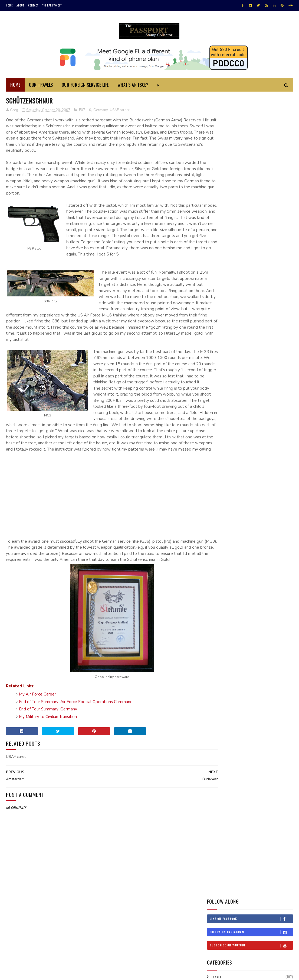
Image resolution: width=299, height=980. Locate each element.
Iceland (282, 417)
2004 (218, 795)
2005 (218, 788)
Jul (221, 724)
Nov (222, 678)
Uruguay (217, 512)
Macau (214, 455)
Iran (235, 426)
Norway (216, 474)
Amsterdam (227, 700)
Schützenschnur (232, 692)
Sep (222, 709)
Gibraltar (254, 407)
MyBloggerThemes (78, 973)
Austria (237, 369)
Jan (221, 770)
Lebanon (229, 445)
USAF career (120, 112)
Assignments (221, 222)
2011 (218, 641)
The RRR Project (52, 5)
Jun (222, 732)
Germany (101, 112)
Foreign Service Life (227, 185)
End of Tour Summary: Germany (48, 748)
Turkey (215, 502)
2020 (218, 572)
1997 (218, 826)
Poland (248, 474)
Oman (232, 474)
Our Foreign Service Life (85, 86)
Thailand (281, 493)
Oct (222, 686)
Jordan (244, 436)
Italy (213, 436)
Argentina (268, 360)
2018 (218, 587)
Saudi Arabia (219, 483)
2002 (218, 803)
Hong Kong (241, 417)
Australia (217, 369)
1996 (218, 834)
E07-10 (85, 112)
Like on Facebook (251, 118)
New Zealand (266, 464)
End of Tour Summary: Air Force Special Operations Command (76, 740)
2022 (218, 556)
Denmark (282, 388)
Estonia (251, 398)
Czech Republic (257, 388)
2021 (218, 564)
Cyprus (234, 388)
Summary (218, 194)
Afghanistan (244, 360)
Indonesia (217, 426)
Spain (283, 483)
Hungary (263, 417)
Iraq (248, 426)
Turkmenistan (239, 502)
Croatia (216, 388)
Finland (269, 398)
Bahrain (256, 369)
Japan (228, 436)
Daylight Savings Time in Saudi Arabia (263, 276)
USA (271, 502)
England (232, 398)
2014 (218, 618)
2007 (218, 671)
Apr (222, 747)
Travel (216, 176)
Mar (222, 755)
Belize (214, 379)
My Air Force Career (37, 733)
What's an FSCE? (133, 86)
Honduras (217, 417)
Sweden (236, 493)
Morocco (217, 464)
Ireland (264, 426)
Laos (213, 445)
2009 (218, 656)
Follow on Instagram (251, 131)
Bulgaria (233, 379)
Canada (252, 379)
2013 (218, 625)
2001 (218, 811)
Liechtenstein (253, 445)
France (215, 407)
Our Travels (41, 86)
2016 (218, 602)
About (20, 5)
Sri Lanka (217, 493)
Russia (281, 474)
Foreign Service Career (229, 203)
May (222, 740)
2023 (218, 549)
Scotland (243, 483)
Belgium (275, 369)
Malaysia (232, 455)
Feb (222, 763)
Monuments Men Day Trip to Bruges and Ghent (265, 301)
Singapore (264, 483)
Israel (281, 426)
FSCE (214, 213)
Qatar (265, 474)
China (282, 379)
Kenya (261, 436)
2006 (218, 780)
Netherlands (240, 464)
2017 (218, 595)
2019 (218, 579)
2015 (218, 610)
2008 (218, 664)
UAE (259, 502)
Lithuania (278, 445)
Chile (267, 379)
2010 (218, 648)
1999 (218, 818)
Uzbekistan (239, 512)
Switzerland (258, 493)
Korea (276, 436)
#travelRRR (218, 360)
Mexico (251, 455)
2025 (218, 541)
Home (9, 5)
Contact (33, 5)
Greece (274, 407)
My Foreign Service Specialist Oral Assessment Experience (261, 254)
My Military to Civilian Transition (48, 755)
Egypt (214, 398)
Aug (222, 717)
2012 (218, 633)
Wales (259, 512)
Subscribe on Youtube (251, 144)
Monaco (269, 455)
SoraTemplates (32, 973)
